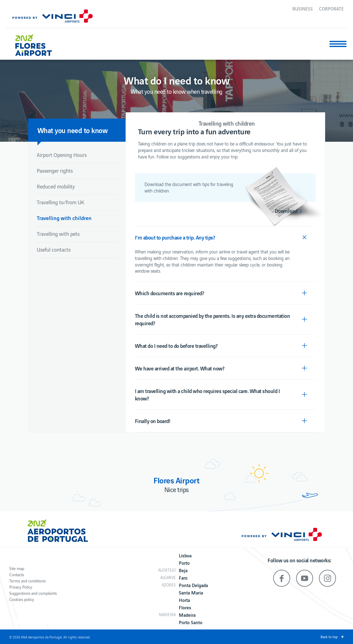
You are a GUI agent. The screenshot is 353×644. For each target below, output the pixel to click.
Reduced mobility (56, 186)
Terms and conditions (28, 581)
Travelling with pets (58, 234)
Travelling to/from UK (60, 202)
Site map (17, 568)
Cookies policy (22, 599)
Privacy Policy (21, 587)
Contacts (17, 575)
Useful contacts (54, 249)
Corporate (331, 8)
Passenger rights (55, 171)
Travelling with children (64, 218)
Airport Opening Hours (62, 155)
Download (286, 211)
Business (303, 8)
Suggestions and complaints (33, 593)
